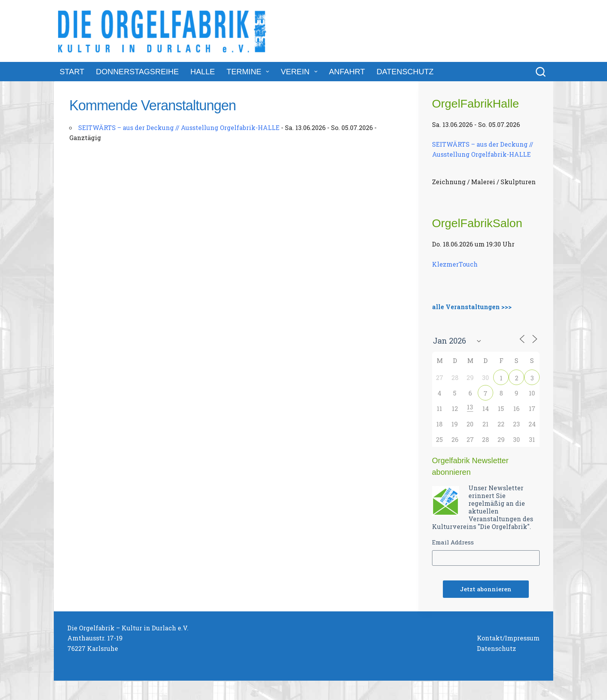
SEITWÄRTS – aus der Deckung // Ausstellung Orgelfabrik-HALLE (179, 128)
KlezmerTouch (455, 264)
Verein (300, 72)
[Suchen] (541, 72)
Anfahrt (347, 72)
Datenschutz (405, 72)
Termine (249, 72)
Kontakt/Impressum (508, 638)
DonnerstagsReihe (137, 72)
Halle (203, 72)
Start (72, 72)
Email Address (453, 542)
